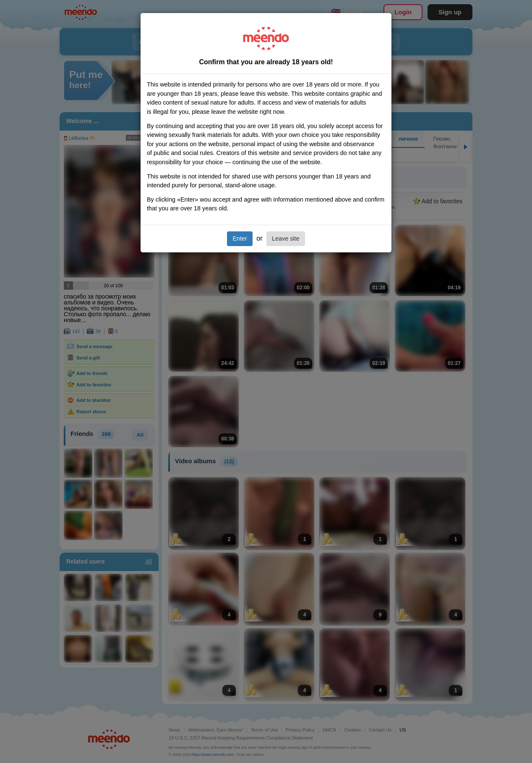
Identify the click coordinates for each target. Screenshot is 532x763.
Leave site (286, 239)
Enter (240, 239)
